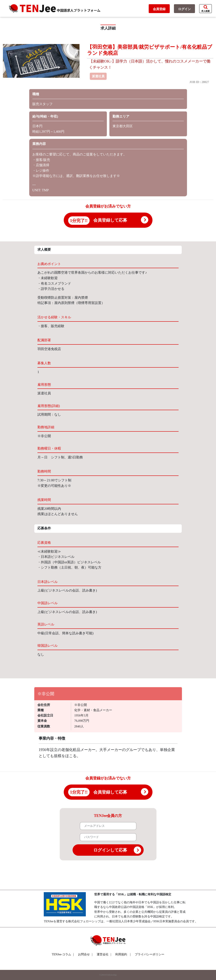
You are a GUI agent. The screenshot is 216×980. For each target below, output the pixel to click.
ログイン (184, 9)
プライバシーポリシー (150, 954)
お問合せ (85, 954)
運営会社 (104, 954)
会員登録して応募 (110, 220)
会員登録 (159, 9)
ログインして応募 (117, 850)
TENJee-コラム (63, 954)
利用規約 (121, 954)
